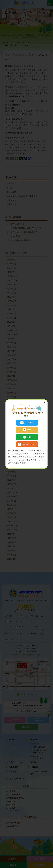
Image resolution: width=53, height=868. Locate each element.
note (27, 430)
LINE (27, 437)
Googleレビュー (27, 444)
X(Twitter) (27, 423)
